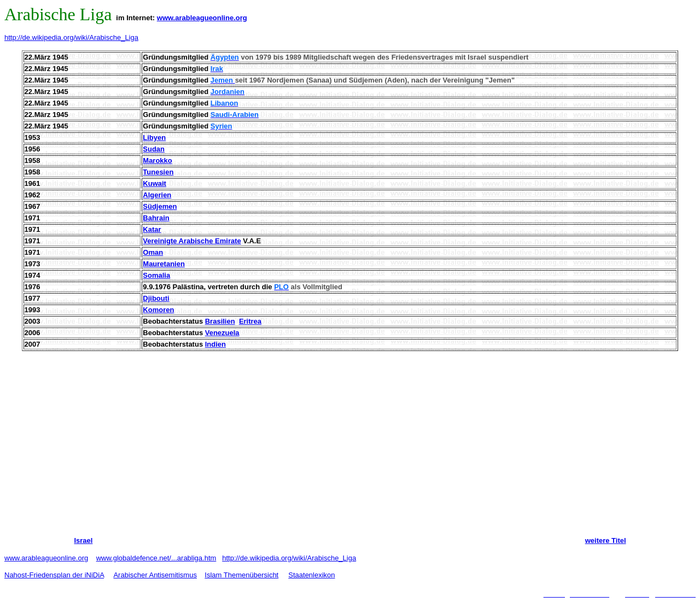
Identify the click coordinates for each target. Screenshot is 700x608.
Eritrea (250, 321)
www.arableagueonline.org (202, 18)
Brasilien (220, 321)
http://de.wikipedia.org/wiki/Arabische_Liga (71, 37)
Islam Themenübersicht (241, 575)
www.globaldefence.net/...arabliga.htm (156, 558)
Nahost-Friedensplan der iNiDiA (54, 575)
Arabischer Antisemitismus (155, 575)
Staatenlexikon (311, 575)
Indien (215, 344)
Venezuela (222, 333)
